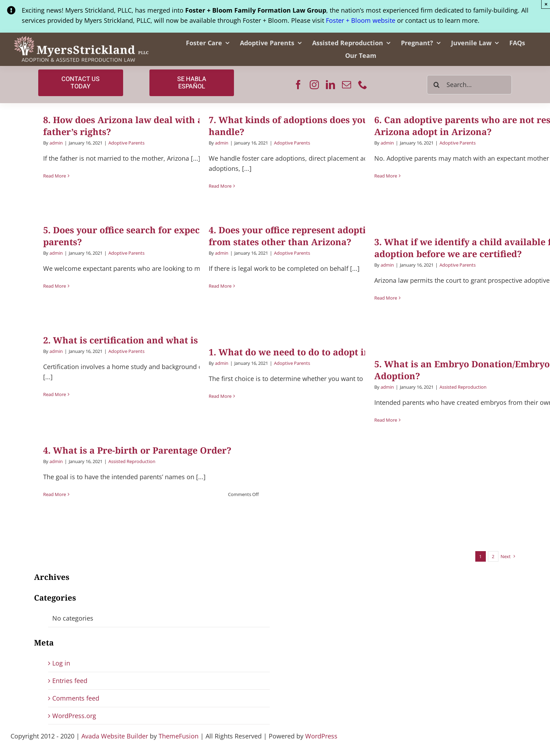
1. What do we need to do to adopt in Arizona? (311, 352)
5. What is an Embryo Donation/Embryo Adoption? (462, 370)
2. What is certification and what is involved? (143, 340)
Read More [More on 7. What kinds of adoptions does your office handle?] (220, 186)
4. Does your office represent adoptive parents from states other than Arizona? (311, 236)
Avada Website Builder (115, 736)
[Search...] (469, 85)
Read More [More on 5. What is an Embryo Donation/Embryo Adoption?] (386, 420)
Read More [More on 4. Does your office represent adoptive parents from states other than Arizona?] (220, 286)
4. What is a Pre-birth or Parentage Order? (137, 450)
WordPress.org (74, 716)
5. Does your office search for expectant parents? (130, 236)
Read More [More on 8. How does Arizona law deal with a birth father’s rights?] (55, 176)
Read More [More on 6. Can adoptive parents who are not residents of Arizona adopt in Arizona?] (386, 176)
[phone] (363, 85)
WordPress (321, 736)
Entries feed (70, 681)
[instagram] (314, 85)
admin (56, 143)
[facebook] (298, 85)
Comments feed (76, 698)
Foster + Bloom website (361, 20)
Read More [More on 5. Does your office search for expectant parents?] (55, 286)
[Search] (437, 85)
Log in (61, 663)
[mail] (347, 85)
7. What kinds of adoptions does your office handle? (304, 126)
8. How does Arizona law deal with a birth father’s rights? (136, 126)
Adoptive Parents (126, 143)
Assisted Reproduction (463, 387)
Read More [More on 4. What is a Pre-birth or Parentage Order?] (55, 494)
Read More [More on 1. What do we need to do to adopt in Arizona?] (220, 396)
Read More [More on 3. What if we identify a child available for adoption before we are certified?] (386, 298)
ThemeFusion (179, 736)
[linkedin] (330, 85)
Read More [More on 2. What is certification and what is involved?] (55, 394)
